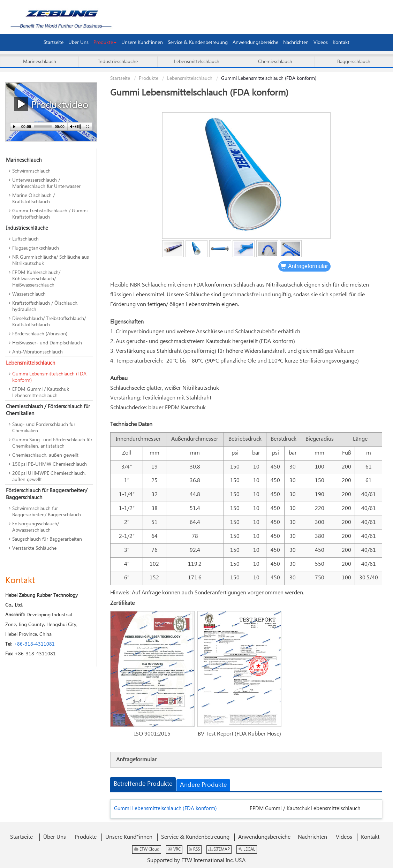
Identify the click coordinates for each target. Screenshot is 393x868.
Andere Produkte (203, 785)
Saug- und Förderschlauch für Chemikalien (44, 428)
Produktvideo (51, 104)
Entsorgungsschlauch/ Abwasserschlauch (36, 527)
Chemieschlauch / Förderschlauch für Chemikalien (48, 410)
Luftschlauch (25, 239)
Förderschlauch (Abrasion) (40, 334)
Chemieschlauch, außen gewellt (45, 455)
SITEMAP (219, 849)
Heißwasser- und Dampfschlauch (47, 343)
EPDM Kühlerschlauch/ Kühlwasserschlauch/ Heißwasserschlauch (36, 279)
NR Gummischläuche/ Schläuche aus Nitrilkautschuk (51, 260)
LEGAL (247, 849)
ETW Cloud (147, 849)
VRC (174, 849)
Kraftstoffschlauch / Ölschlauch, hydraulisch (45, 306)
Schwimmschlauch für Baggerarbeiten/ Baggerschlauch (47, 512)
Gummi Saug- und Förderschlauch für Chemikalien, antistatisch (52, 443)
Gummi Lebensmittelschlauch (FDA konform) (165, 809)
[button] (105, 43)
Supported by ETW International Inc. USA (196, 861)
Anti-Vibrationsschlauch (37, 352)
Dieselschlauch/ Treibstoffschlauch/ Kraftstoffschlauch (49, 322)
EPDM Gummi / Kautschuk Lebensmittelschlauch (305, 809)
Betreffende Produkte (143, 784)
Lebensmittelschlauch (197, 62)
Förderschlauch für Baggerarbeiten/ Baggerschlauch (47, 494)
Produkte (149, 78)
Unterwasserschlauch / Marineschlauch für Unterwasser (46, 183)
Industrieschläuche (118, 62)
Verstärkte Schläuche (34, 548)
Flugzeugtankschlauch (36, 248)
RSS (194, 849)
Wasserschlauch (29, 294)
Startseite (120, 78)
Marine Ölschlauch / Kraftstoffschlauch (33, 199)
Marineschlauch (40, 62)
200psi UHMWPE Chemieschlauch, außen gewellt (49, 477)
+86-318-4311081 (34, 644)
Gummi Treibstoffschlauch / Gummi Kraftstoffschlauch (50, 214)
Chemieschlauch (275, 62)
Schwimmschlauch (31, 171)
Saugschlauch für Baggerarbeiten (47, 539)
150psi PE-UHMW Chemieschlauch (50, 464)
